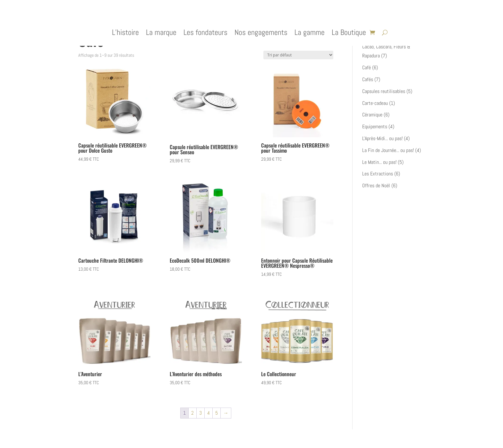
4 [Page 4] (209, 413)
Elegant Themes (112, 439)
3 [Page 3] (200, 413)
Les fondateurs (205, 34)
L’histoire (125, 34)
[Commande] (298, 55)
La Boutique (349, 34)
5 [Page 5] (217, 413)
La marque (161, 34)
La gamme (310, 34)
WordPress (157, 439)
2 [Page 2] (192, 413)
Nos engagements (261, 34)
